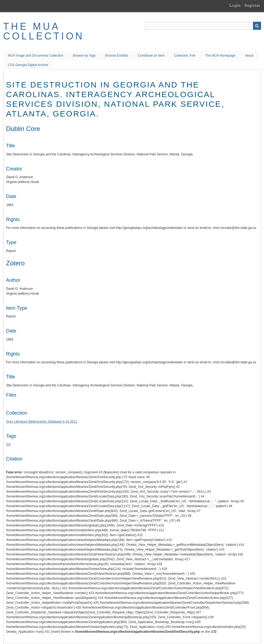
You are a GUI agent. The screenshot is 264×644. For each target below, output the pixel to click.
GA (8, 444)
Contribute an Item (151, 56)
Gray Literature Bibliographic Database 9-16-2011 (42, 422)
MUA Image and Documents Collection (36, 56)
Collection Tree (185, 56)
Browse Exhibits (117, 56)
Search (257, 26)
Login (235, 5)
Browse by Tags (84, 56)
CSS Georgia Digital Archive (28, 65)
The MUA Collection (44, 31)
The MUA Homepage (220, 56)
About (249, 56)
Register (252, 5)
